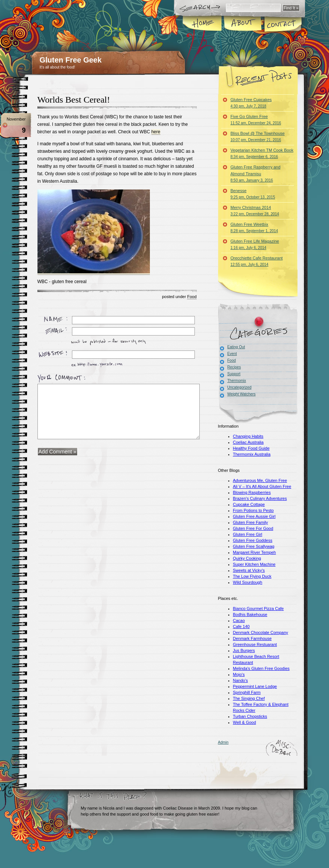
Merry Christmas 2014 (255, 211)
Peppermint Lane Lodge (255, 686)
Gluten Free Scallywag (254, 546)
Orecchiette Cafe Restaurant (256, 261)
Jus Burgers (244, 650)
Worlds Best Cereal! (74, 100)
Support (234, 374)
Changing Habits (248, 436)
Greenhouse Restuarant (255, 644)
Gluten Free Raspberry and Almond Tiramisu (255, 174)
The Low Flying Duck (252, 576)
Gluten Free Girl (248, 534)
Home (203, 24)
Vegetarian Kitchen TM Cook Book (262, 153)
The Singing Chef (249, 698)
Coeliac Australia (248, 442)
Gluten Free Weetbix (254, 227)
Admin (223, 742)
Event (232, 354)
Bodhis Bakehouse (250, 614)
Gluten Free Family (251, 522)
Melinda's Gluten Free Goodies (261, 668)
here (156, 132)
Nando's (241, 680)
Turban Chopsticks (250, 716)
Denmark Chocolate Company (261, 632)
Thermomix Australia (252, 454)
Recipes (234, 367)
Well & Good (245, 722)
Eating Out (236, 347)
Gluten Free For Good (253, 528)
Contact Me (283, 24)
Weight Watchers (242, 394)
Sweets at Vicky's (249, 570)
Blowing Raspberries (252, 492)
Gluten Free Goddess (253, 540)
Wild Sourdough (248, 582)
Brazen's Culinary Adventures (260, 498)
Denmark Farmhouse (252, 638)
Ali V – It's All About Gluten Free (262, 486)
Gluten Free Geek (71, 60)
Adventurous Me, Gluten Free (260, 480)
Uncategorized (239, 387)
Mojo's (239, 674)
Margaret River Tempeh (255, 552)
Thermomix (237, 381)
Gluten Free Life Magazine (255, 244)
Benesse (253, 194)
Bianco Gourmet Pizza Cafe (259, 608)
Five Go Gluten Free (256, 120)
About (243, 24)
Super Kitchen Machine (254, 564)
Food (192, 297)
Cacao (239, 620)
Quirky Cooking (247, 558)
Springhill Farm (247, 692)
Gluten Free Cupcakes (251, 103)
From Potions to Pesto (253, 510)
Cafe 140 (242, 626)
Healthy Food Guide (251, 448)
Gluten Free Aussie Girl (254, 516)
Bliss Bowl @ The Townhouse (258, 136)
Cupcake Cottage (249, 504)
